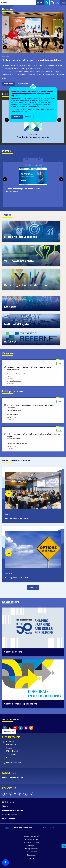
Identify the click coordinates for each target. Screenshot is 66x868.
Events (6, 151)
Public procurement (13, 391)
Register (58, 3)
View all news (23, 84)
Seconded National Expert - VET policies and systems (29, 367)
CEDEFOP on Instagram (26, 728)
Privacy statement (31, 849)
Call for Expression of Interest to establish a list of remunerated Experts (34, 435)
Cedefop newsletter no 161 (17, 578)
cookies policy (44, 109)
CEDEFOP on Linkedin (21, 728)
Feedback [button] (64, 846)
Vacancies (7, 353)
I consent (17, 117)
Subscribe (9, 773)
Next (61, 47)
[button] (5, 863)
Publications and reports (13, 810)
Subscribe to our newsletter (17, 460)
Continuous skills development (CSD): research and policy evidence (31, 407)
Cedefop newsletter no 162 (17, 518)
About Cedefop (9, 819)
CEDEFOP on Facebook (5, 728)
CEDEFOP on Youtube (15, 728)
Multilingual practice (31, 839)
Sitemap (31, 858)
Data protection (31, 852)
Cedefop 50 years (13, 652)
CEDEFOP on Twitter (10, 728)
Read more (9, 84)
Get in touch (11, 737)
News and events (9, 815)
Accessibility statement (31, 836)
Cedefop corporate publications (21, 704)
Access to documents (31, 842)
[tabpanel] (33, 49)
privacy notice (22, 111)
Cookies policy (31, 845)
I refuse (28, 117)
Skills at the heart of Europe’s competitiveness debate (32, 60)
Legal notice (31, 855)
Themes (6, 215)
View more (33, 588)
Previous (5, 47)
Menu (63, 3)
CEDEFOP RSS (31, 728)
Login (52, 3)
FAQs (31, 833)
